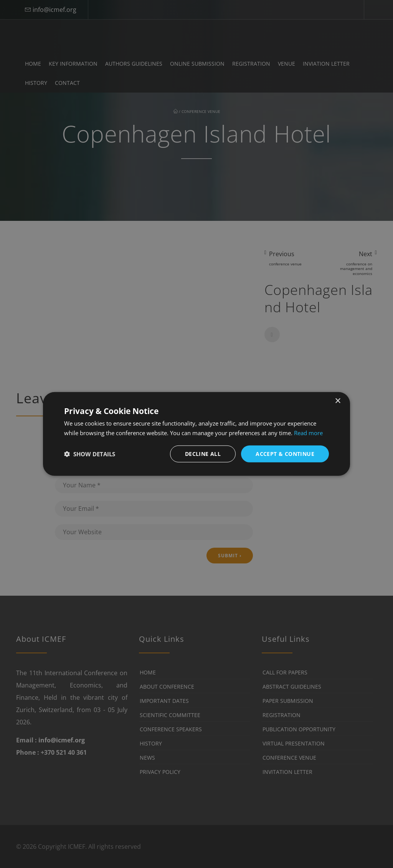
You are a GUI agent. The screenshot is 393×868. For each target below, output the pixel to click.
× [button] (338, 401)
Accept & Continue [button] (285, 454)
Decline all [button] (203, 454)
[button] (90, 454)
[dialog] (196, 434)
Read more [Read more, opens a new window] (308, 433)
